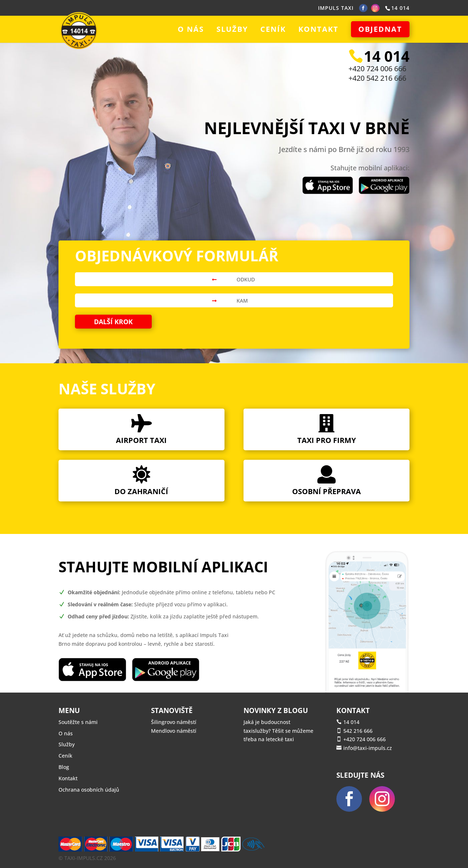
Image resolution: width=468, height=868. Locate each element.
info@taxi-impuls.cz (368, 748)
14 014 (351, 722)
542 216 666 (358, 731)
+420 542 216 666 (377, 78)
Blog (64, 767)
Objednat (380, 29)
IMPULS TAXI (336, 8)
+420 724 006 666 (377, 69)
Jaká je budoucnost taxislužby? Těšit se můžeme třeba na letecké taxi (278, 731)
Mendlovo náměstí (174, 731)
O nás (191, 30)
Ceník (273, 30)
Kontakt (318, 30)
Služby (232, 30)
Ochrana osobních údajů (89, 790)
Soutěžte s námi (78, 722)
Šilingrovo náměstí (174, 722)
